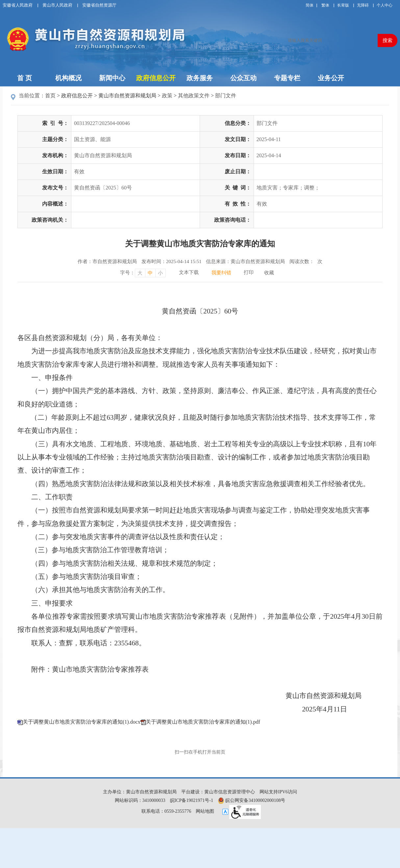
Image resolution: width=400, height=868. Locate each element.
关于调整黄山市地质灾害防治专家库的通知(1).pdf (203, 722)
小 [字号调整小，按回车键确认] (160, 273)
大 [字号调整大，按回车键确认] (140, 273)
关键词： (238, 188)
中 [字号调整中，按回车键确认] (150, 273)
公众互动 (243, 78)
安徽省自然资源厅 (99, 5)
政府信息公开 (156, 78)
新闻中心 (112, 78)
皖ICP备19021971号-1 (192, 800)
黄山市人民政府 (57, 5)
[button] (343, 5)
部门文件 (226, 96)
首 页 (25, 78)
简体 (310, 5)
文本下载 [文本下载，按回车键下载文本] (189, 272)
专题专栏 (287, 78)
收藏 (269, 273)
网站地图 (205, 811)
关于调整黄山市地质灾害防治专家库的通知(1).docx (82, 722)
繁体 (325, 5)
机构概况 (68, 78)
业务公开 (331, 78)
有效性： (238, 204)
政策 (167, 96)
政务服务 (200, 78)
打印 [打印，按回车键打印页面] (249, 272)
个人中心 (385, 5)
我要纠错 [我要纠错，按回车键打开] (221, 273)
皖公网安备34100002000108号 (252, 800)
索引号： (55, 123)
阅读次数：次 (306, 261)
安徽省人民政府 (18, 5)
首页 (50, 96)
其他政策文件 (194, 96)
